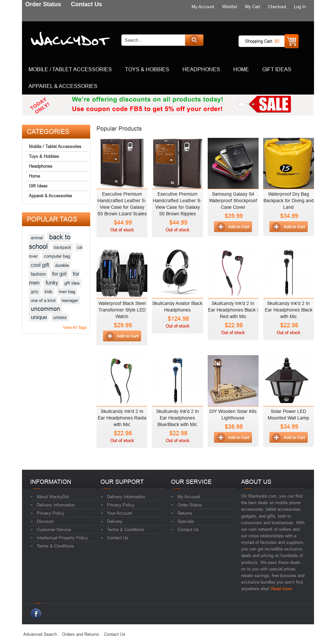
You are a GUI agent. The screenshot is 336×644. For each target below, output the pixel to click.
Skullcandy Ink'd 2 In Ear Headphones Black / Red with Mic (233, 310)
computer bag (57, 256)
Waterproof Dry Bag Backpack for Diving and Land (289, 201)
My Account (203, 7)
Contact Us (118, 538)
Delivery (115, 521)
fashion (38, 274)
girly (35, 292)
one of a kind (43, 300)
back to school (50, 242)
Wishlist (230, 7)
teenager (70, 300)
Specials (186, 521)
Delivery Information (56, 505)
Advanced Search (40, 634)
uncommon (45, 309)
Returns (185, 513)
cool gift (40, 265)
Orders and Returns (81, 634)
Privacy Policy (51, 513)
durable (62, 265)
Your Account (120, 513)
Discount (45, 521)
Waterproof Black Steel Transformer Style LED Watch (122, 310)
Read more (281, 589)
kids (49, 291)
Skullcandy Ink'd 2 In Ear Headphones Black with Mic (289, 310)
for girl (59, 274)
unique (39, 317)
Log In (300, 7)
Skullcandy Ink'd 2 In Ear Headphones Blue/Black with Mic (178, 418)
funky (52, 283)
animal (37, 238)
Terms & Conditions (55, 546)
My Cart (253, 7)
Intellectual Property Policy (62, 538)
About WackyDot (53, 497)
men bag (67, 291)
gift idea (72, 283)
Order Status (190, 505)
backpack (62, 247)
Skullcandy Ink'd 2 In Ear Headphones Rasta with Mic (122, 418)
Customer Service (54, 529)
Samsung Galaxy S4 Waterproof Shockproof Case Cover (233, 201)
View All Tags (75, 327)
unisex (60, 317)
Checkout (277, 7)
